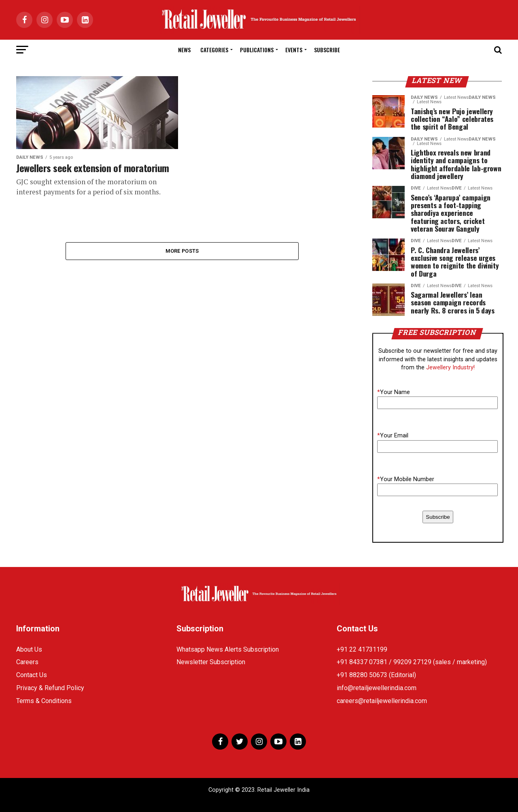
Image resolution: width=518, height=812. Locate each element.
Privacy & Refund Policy (50, 688)
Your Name (394, 392)
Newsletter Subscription (211, 662)
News (184, 50)
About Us (29, 649)
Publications (257, 50)
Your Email (393, 436)
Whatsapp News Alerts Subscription (228, 649)
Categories (214, 50)
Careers (27, 662)
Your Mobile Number (406, 479)
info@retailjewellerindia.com (377, 688)
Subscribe (327, 50)
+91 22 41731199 (362, 649)
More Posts (182, 251)
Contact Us (32, 675)
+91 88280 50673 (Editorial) (376, 675)
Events (294, 50)
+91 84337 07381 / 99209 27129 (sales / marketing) (412, 662)
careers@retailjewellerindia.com (382, 701)
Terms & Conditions (44, 701)
